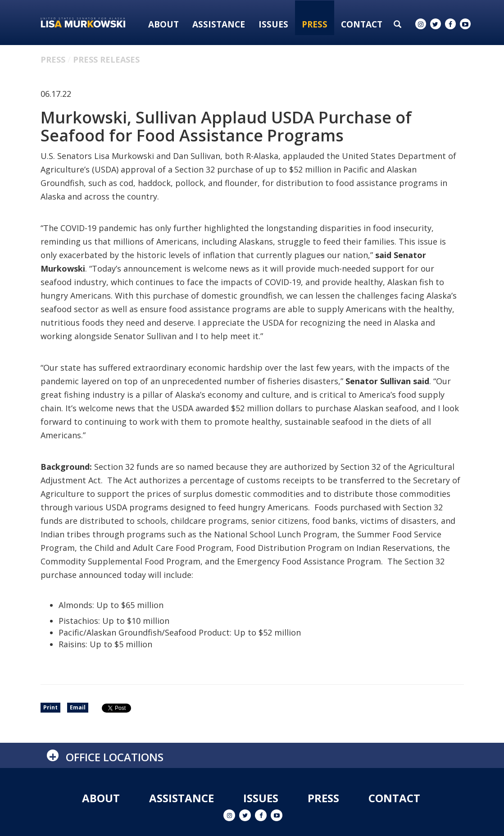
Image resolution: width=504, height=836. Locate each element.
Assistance (219, 24)
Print (50, 707)
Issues (273, 24)
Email (78, 707)
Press (315, 24)
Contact (362, 24)
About (163, 24)
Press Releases (106, 59)
